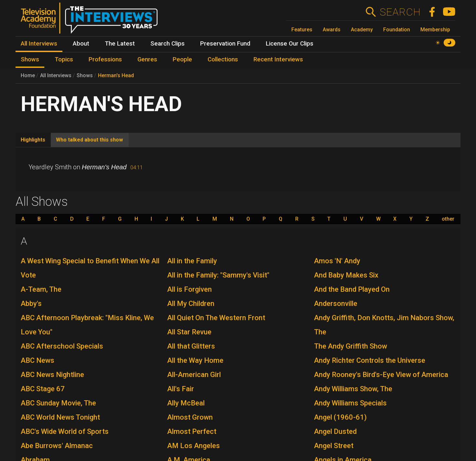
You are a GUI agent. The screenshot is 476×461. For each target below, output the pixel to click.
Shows (85, 75)
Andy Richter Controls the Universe (370, 360)
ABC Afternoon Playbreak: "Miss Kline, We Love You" (87, 325)
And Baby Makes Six (346, 275)
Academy (362, 30)
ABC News (38, 360)
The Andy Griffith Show (351, 346)
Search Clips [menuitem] (168, 44)
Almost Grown (190, 417)
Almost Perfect (192, 431)
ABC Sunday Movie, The (58, 403)
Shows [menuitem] (30, 59)
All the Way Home (195, 360)
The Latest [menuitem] (120, 44)
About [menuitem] (81, 44)
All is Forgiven (189, 289)
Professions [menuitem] (105, 59)
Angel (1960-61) (340, 417)
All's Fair (181, 389)
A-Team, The (41, 289)
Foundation (397, 30)
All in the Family (192, 261)
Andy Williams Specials (350, 403)
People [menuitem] (182, 59)
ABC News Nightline (52, 375)
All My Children (191, 304)
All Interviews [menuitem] (39, 44)
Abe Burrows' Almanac (57, 446)
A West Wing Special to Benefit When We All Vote (90, 268)
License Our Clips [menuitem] (290, 44)
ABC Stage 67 (43, 389)
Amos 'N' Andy (337, 261)
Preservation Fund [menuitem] (225, 44)
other (448, 219)
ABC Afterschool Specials (62, 346)
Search (400, 12)
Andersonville (336, 304)
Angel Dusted (335, 431)
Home (28, 75)
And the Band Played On (352, 289)
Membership (435, 30)
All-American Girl (194, 375)
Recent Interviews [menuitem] (278, 59)
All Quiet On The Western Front (216, 318)
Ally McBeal (186, 403)
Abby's (31, 304)
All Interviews (56, 75)
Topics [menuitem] (64, 59)
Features (302, 30)
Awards (332, 30)
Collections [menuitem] (223, 59)
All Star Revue (189, 332)
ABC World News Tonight (60, 417)
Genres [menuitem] (147, 59)
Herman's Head (116, 75)
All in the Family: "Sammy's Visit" (218, 275)
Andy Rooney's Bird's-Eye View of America (381, 375)
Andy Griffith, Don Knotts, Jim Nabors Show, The (384, 325)
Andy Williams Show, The (353, 389)
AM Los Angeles (194, 446)
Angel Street (334, 446)
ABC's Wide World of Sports (65, 431)
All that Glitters (191, 346)
